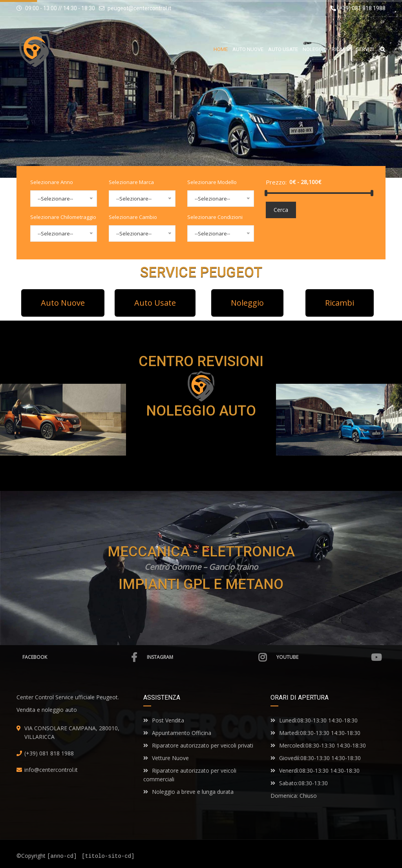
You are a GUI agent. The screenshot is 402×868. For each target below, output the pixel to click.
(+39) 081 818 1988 (358, 8)
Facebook (80, 657)
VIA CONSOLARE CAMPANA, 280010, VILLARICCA (72, 732)
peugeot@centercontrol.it (139, 8)
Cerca (281, 210)
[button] (63, 303)
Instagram (207, 657)
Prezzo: (276, 182)
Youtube (329, 657)
